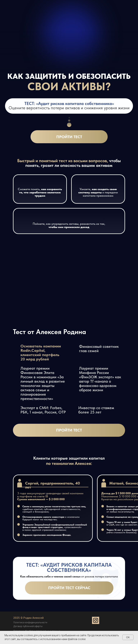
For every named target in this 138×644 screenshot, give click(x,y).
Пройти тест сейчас (69, 588)
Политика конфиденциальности (30, 622)
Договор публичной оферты (28, 626)
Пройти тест (69, 137)
